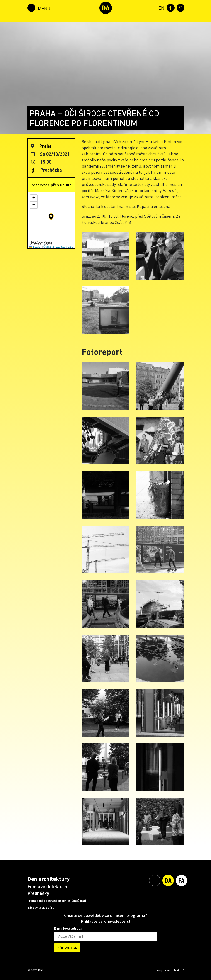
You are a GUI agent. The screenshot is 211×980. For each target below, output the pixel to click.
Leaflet (35, 247)
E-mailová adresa (68, 928)
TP (182, 970)
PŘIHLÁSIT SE (67, 948)
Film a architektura (47, 886)
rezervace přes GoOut (51, 185)
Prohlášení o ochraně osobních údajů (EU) (57, 901)
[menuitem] (160, 7)
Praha (45, 146)
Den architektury (49, 879)
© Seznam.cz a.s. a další (59, 247)
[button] (51, 217)
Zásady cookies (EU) (41, 907)
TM (174, 970)
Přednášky (38, 893)
